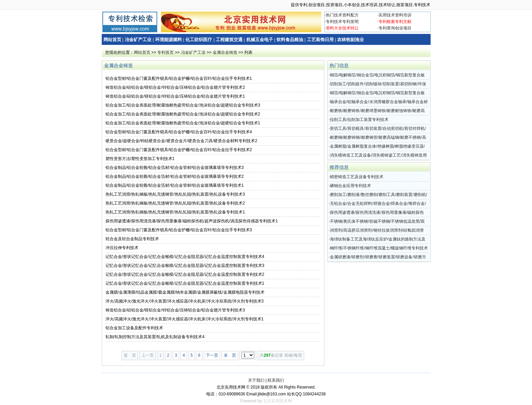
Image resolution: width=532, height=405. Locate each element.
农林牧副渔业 (350, 40)
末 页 (230, 355)
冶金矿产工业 (138, 40)
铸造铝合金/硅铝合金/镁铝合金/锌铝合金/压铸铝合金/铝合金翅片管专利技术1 (175, 96)
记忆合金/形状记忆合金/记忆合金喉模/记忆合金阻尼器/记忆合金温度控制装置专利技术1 (185, 283)
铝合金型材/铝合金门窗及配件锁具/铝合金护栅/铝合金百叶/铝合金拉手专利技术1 (179, 78)
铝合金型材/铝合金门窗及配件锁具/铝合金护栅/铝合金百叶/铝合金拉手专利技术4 (179, 132)
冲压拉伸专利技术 (122, 248)
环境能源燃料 (169, 40)
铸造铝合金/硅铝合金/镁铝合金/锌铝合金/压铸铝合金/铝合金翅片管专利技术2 (175, 87)
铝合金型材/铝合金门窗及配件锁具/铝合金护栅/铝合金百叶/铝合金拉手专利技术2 (179, 150)
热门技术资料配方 (342, 15)
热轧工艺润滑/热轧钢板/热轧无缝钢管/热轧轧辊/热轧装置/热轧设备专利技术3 (175, 194)
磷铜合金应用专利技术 (350, 186)
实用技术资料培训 (395, 15)
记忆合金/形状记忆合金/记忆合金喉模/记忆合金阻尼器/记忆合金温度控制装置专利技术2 (185, 274)
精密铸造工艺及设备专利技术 (357, 177)
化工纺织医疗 (199, 40)
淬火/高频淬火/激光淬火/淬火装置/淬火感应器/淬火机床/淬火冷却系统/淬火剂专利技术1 (185, 319)
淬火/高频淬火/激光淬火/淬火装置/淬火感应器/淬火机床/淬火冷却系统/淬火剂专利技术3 (185, 301)
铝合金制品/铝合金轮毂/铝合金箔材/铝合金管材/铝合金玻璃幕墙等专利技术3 (175, 168)
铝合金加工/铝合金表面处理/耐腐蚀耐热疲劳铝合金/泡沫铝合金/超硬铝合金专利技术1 (183, 123)
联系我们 (276, 380)
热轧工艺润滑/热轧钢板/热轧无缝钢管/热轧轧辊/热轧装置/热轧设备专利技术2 (175, 203)
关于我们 (256, 380)
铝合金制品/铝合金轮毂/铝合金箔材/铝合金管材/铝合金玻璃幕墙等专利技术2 (175, 176)
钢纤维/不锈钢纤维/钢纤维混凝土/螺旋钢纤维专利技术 (379, 248)
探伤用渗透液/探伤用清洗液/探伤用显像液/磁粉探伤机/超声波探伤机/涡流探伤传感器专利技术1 (192, 221)
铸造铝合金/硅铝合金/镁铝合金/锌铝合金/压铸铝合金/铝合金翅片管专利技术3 (175, 310)
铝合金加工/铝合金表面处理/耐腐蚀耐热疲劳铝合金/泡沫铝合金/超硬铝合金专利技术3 (183, 105)
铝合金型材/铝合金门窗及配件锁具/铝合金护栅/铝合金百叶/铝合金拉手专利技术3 (179, 230)
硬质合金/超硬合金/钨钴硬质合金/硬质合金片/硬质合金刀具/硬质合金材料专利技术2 (181, 141)
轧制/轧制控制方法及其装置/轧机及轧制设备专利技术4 (155, 337)
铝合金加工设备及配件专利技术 (134, 328)
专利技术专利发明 (342, 22)
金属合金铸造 (225, 52)
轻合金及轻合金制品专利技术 (132, 239)
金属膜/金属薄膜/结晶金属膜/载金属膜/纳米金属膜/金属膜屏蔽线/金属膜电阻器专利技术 (185, 292)
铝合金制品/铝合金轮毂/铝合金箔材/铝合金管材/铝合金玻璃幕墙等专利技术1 (175, 185)
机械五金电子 (260, 40)
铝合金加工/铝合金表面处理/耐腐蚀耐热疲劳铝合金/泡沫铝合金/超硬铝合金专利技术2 (183, 114)
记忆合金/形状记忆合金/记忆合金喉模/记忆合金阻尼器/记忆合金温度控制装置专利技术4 (185, 257)
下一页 (212, 355)
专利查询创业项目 (395, 28)
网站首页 (112, 40)
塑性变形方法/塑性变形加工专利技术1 (140, 159)
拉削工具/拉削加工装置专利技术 (359, 120)
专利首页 (165, 52)
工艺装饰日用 (320, 40)
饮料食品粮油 (290, 40)
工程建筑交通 (229, 40)
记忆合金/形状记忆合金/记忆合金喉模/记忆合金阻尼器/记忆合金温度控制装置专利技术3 (185, 266)
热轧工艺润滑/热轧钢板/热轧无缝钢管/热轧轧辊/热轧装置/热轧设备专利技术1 (175, 212)
